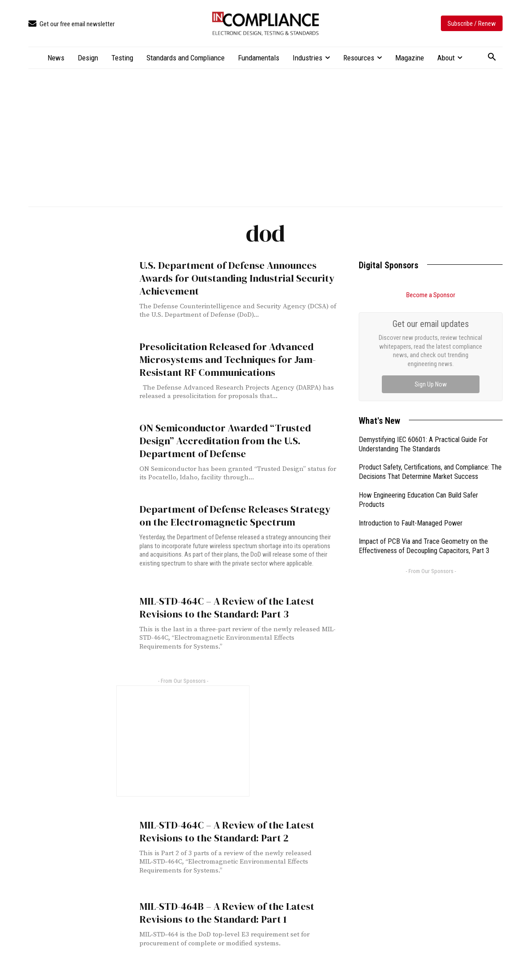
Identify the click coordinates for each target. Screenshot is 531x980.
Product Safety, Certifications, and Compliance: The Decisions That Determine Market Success (430, 472)
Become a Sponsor (431, 295)
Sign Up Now (431, 384)
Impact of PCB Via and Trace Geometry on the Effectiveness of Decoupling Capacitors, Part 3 (424, 546)
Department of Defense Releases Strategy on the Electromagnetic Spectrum (235, 515)
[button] (492, 57)
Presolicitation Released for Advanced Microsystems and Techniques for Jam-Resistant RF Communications (222, 359)
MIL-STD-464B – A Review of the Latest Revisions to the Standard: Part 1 (222, 911)
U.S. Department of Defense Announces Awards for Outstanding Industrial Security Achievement (231, 277)
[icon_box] (71, 24)
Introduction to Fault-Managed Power (411, 523)
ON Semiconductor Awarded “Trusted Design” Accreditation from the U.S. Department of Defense (237, 440)
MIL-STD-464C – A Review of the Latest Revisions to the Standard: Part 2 (222, 829)
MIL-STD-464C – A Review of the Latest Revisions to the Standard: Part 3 (222, 606)
